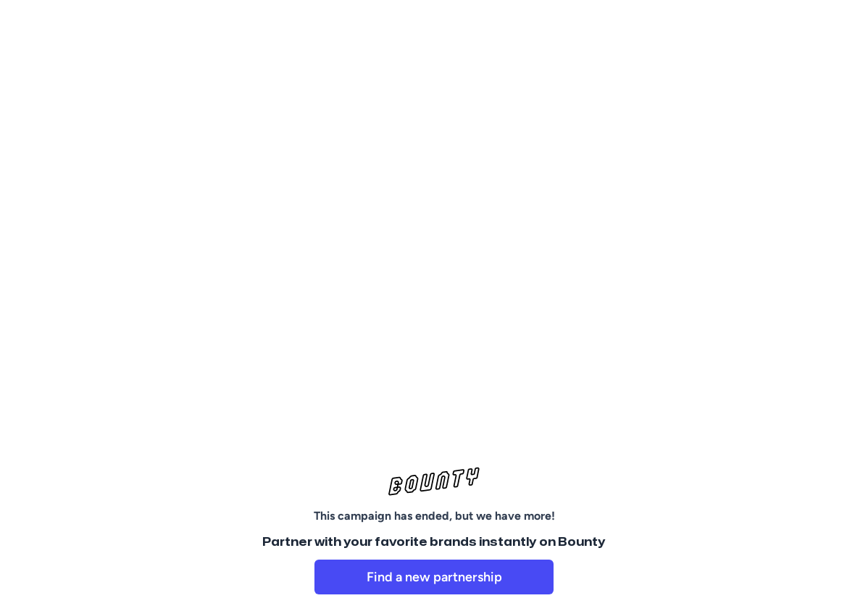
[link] (434, 577)
